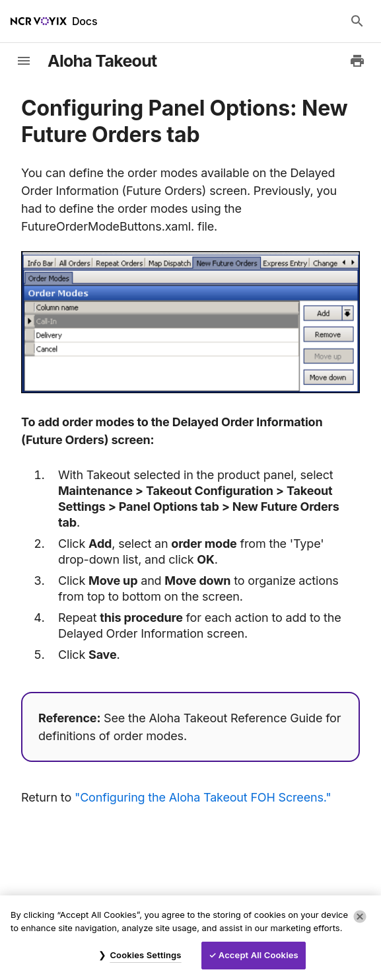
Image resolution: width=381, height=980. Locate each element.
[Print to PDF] (357, 61)
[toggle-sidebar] (24, 61)
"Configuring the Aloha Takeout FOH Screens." (203, 797)
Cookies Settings (145, 955)
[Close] (360, 917)
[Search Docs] (357, 21)
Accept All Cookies (259, 955)
